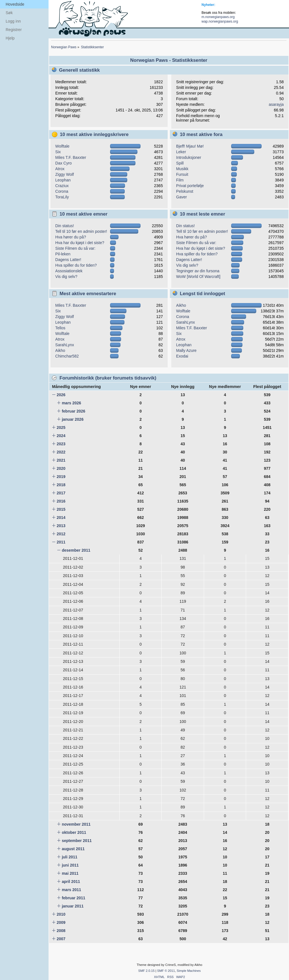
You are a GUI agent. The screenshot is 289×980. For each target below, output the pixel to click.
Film (180, 180)
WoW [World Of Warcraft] (198, 277)
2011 (61, 542)
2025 (61, 427)
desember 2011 (76, 550)
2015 (61, 509)
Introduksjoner (189, 157)
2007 (61, 939)
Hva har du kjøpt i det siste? (80, 243)
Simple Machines (189, 971)
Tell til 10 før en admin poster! (81, 231)
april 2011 (71, 882)
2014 (61, 518)
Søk (9, 13)
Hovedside (15, 4)
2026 (61, 395)
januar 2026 (73, 419)
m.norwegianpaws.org (218, 17)
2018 (61, 485)
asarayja (276, 104)
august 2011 (73, 849)
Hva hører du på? (71, 237)
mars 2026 (72, 403)
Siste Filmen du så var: (75, 248)
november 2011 (76, 824)
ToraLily (62, 197)
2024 (61, 436)
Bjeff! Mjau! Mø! (190, 146)
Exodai (182, 356)
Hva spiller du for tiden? (76, 265)
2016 (61, 501)
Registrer (14, 30)
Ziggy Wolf (65, 174)
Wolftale (62, 146)
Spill (180, 163)
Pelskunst (185, 191)
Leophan (63, 180)
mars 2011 (72, 890)
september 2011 (77, 841)
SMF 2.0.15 (146, 971)
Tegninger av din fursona (198, 271)
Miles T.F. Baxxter (71, 157)
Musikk (182, 169)
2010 (61, 914)
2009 (61, 922)
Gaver (181, 197)
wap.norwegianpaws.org (220, 21)
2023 (61, 444)
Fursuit (182, 174)
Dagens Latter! (68, 260)
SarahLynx (65, 345)
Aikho (60, 350)
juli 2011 (70, 857)
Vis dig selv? (66, 277)
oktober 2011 (74, 832)
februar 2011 (74, 898)
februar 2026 (74, 411)
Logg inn (13, 21)
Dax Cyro (64, 163)
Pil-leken (63, 254)
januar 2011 (73, 906)
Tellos (60, 328)
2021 (61, 460)
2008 (61, 931)
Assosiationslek (69, 271)
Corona (62, 191)
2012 (61, 534)
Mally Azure (186, 350)
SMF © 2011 (166, 971)
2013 (61, 526)
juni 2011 (70, 865)
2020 (61, 468)
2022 (61, 452)
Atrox (60, 169)
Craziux (62, 186)
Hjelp (10, 38)
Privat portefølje (190, 186)
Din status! (65, 226)
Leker (181, 152)
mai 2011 (70, 873)
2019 (61, 477)
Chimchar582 (67, 356)
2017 (61, 493)
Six (58, 152)
